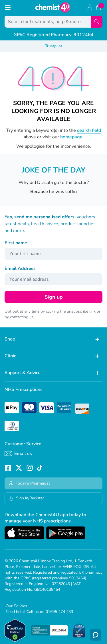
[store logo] (53, 7)
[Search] (97, 22)
